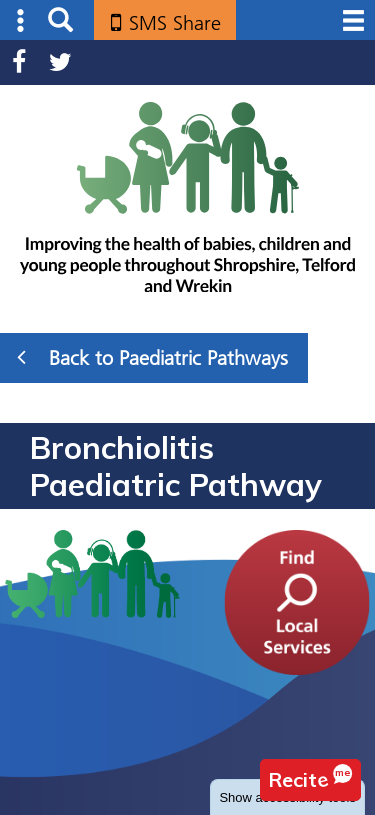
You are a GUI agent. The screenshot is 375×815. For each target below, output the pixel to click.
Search (60, 20)
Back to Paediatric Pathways (152, 357)
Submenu (21, 20)
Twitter (60, 62)
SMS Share (175, 23)
